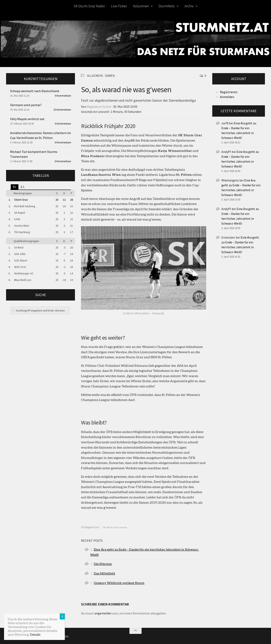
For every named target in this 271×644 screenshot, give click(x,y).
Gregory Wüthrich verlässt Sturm (119, 582)
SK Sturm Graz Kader (89, 6)
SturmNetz (167, 6)
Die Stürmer (103, 563)
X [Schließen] (62, 616)
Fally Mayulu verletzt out (27, 119)
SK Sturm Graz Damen (115, 527)
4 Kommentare (63, 124)
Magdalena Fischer (100, 106)
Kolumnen (141, 6)
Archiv (189, 6)
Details (35, 634)
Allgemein (95, 76)
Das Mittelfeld (104, 573)
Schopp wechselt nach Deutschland (35, 91)
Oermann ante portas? (26, 105)
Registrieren (229, 92)
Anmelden (227, 97)
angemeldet (103, 613)
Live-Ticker (119, 6)
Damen (111, 76)
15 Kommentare (62, 110)
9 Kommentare (63, 96)
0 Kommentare (63, 142)
